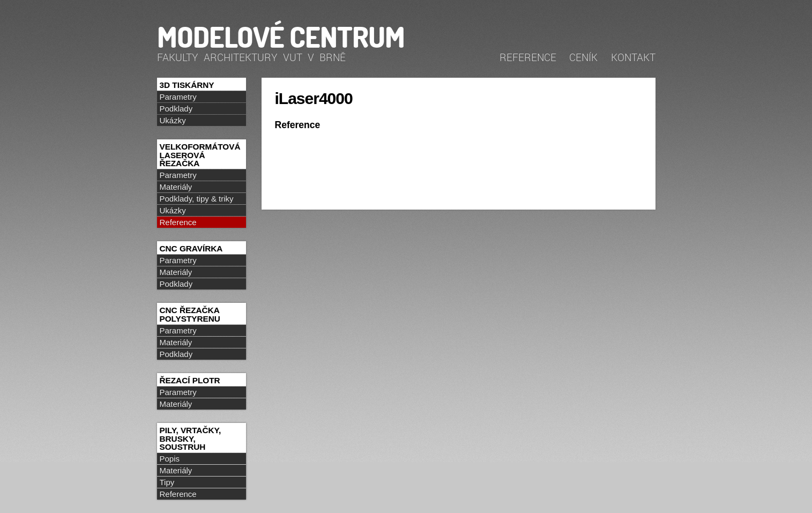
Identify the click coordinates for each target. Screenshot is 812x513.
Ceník (583, 57)
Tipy (167, 482)
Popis (170, 459)
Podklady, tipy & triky (197, 199)
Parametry (178, 97)
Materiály (176, 187)
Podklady (176, 109)
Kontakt (633, 57)
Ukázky (173, 120)
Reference (528, 57)
